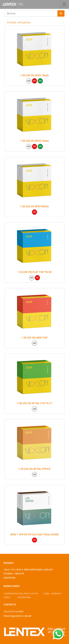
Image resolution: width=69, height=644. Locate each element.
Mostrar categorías (19, 22)
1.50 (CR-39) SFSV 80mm (34, 206)
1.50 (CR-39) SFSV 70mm (34, 75)
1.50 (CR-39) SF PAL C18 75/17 (34, 403)
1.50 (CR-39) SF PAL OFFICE (34, 469)
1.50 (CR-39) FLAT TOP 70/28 (34, 272)
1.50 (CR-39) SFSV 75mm (34, 141)
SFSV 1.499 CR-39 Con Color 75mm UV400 (34, 534)
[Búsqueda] (61, 13)
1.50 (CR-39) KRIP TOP (34, 338)
